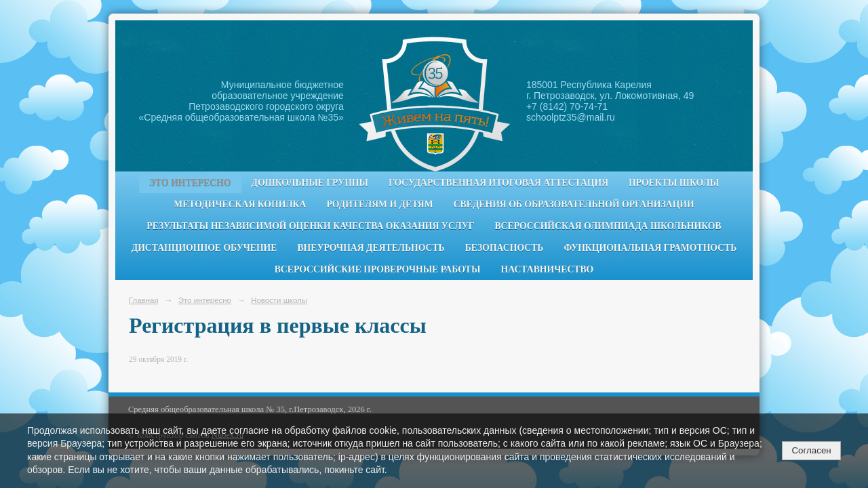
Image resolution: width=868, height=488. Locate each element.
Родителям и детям (379, 204)
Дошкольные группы (310, 183)
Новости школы (279, 300)
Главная (144, 300)
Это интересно (190, 183)
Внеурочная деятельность (371, 248)
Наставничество (548, 269)
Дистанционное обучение (204, 248)
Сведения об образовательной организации (574, 204)
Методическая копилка (240, 204)
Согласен (811, 450)
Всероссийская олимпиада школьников (608, 226)
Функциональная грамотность (650, 248)
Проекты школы (674, 183)
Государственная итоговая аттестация (498, 183)
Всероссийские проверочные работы (378, 269)
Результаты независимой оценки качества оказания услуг (310, 226)
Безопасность (505, 248)
